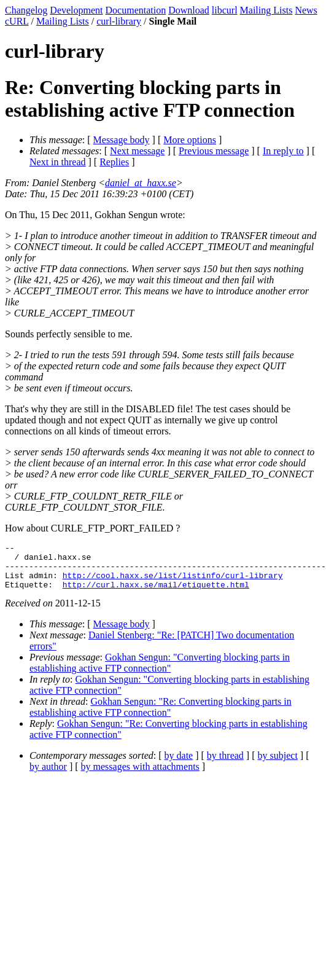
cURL (17, 21)
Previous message (214, 151)
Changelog (26, 10)
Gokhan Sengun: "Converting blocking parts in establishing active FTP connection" (160, 672)
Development (76, 10)
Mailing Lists (266, 10)
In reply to (283, 151)
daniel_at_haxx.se (141, 183)
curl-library (119, 21)
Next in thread (58, 162)
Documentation (136, 10)
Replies (114, 162)
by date (179, 765)
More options (190, 140)
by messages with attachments (140, 776)
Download (189, 10)
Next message (137, 151)
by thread (225, 765)
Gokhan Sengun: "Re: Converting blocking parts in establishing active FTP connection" (161, 716)
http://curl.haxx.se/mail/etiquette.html (156, 594)
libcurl (225, 10)
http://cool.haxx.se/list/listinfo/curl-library (173, 582)
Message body (122, 140)
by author (48, 776)
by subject (278, 765)
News (306, 10)
